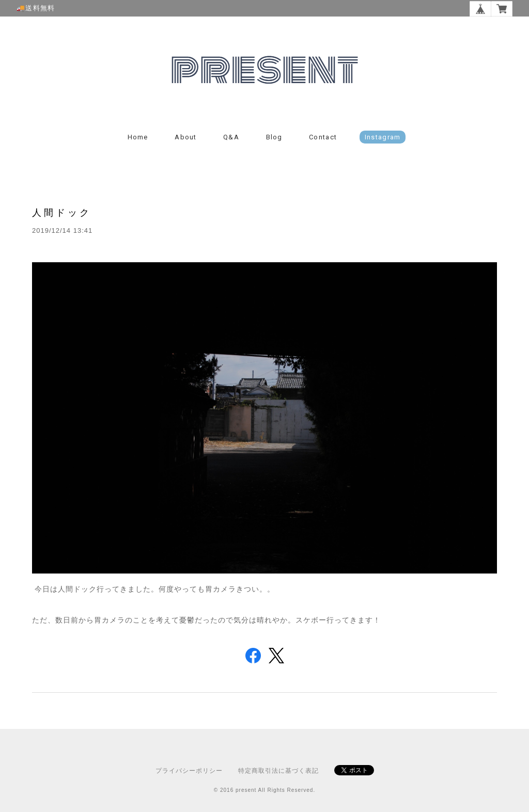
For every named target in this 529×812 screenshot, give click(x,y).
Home (138, 137)
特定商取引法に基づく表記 (278, 771)
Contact (323, 137)
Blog (274, 137)
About (186, 137)
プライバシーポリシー (189, 771)
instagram (383, 137)
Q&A (231, 137)
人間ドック (62, 212)
